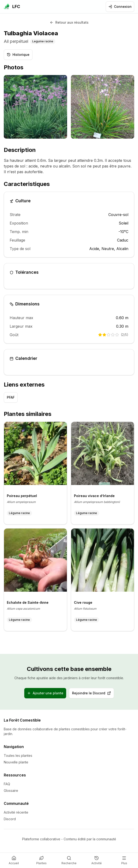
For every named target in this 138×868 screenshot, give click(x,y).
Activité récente (16, 812)
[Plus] (124, 860)
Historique (18, 55)
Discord (10, 819)
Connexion (120, 7)
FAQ (7, 784)
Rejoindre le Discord (93, 694)
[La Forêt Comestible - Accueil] (12, 7)
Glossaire (11, 791)
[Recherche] (69, 860)
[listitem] (35, 107)
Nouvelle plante (16, 762)
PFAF (11, 397)
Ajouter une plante (45, 693)
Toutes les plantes (18, 756)
